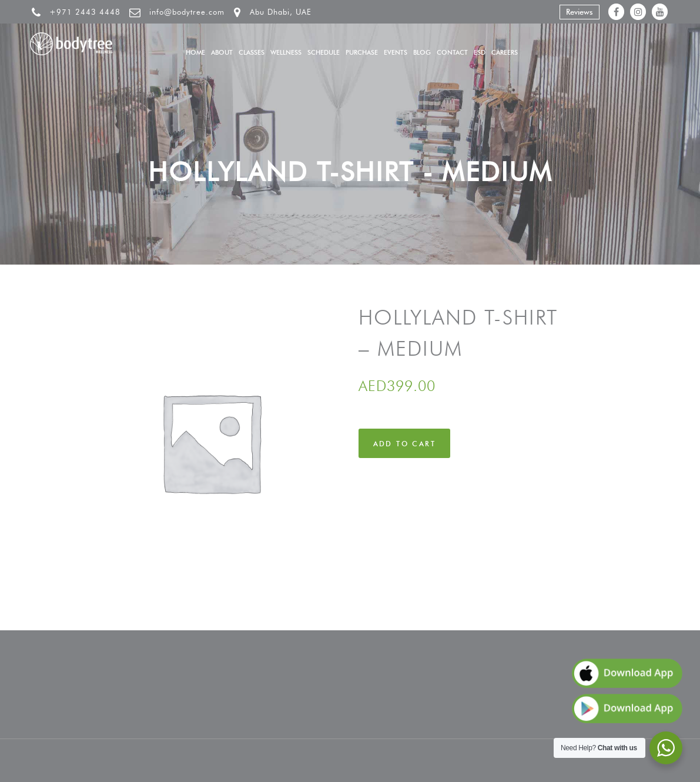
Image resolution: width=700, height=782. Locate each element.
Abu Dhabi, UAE (281, 12)
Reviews (580, 12)
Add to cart (404, 444)
